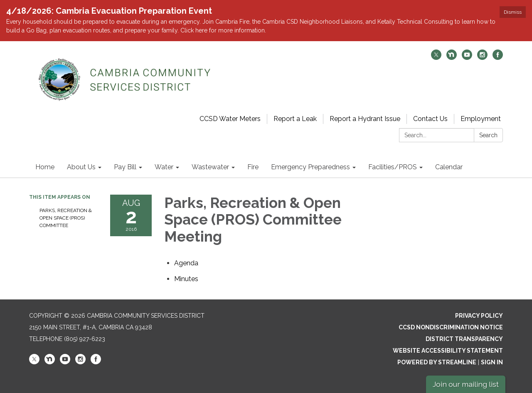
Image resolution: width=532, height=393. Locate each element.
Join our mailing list (466, 384)
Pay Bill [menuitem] (125, 167)
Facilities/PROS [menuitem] (393, 167)
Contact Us (430, 119)
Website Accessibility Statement (448, 351)
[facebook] (498, 58)
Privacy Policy (479, 316)
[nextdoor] (452, 58)
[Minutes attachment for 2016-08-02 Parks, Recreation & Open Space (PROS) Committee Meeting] (186, 279)
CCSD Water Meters (230, 119)
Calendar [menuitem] (449, 167)
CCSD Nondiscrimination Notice (451, 327)
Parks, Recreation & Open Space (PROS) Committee (66, 218)
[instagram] (482, 58)
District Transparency (464, 339)
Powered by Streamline (437, 362)
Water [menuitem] (164, 167)
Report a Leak (295, 119)
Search (488, 135)
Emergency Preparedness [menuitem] (310, 167)
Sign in (492, 362)
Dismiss (513, 12)
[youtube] (467, 58)
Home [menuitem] (45, 167)
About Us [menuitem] (81, 167)
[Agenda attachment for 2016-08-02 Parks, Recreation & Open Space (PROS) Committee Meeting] (186, 263)
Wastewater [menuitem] (210, 167)
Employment (481, 119)
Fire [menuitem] (253, 167)
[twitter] (436, 58)
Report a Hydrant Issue (365, 119)
